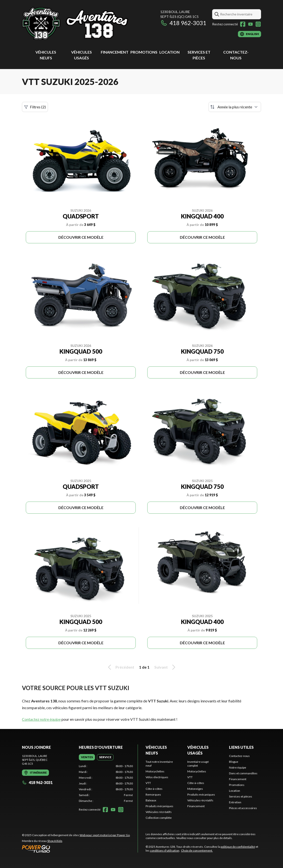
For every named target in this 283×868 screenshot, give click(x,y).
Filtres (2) (35, 107)
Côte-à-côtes (154, 789)
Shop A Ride (55, 841)
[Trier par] (235, 107)
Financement (115, 52)
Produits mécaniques (159, 806)
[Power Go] (76, 849)
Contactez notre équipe (41, 719)
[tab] (87, 757)
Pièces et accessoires (243, 808)
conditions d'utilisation (165, 850)
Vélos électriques (157, 777)
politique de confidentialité (238, 847)
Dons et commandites (243, 773)
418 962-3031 (183, 23)
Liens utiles (241, 747)
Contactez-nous (239, 756)
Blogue (234, 762)
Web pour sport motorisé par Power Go (105, 835)
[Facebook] (243, 24)
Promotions (144, 52)
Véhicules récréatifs (159, 812)
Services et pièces (241, 796)
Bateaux (151, 800)
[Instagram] (258, 24)
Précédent (120, 667)
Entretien (235, 802)
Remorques (153, 794)
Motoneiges (195, 789)
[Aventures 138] (75, 23)
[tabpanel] (106, 784)
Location (169, 52)
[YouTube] (250, 24)
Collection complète (159, 818)
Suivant (166, 667)
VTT (148, 783)
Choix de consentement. (197, 850)
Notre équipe (238, 767)
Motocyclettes (155, 771)
